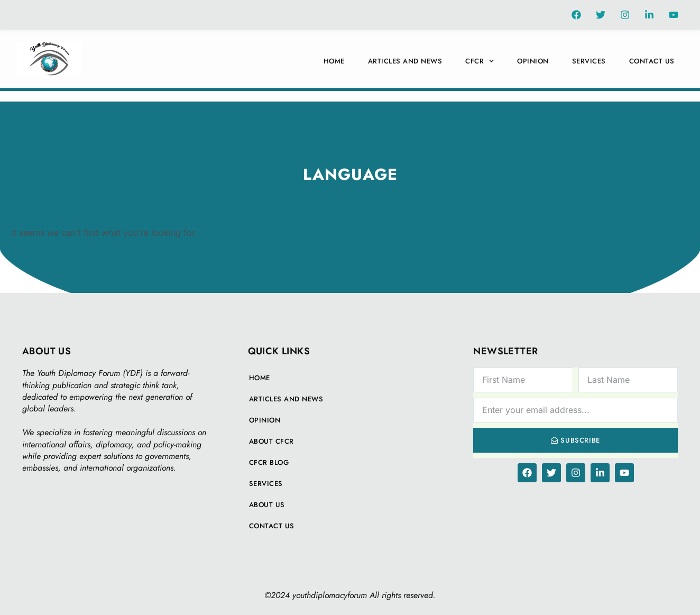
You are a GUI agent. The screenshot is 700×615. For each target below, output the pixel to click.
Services (589, 61)
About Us (267, 505)
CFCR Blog (269, 462)
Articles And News (405, 61)
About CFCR (271, 441)
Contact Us (652, 61)
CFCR (480, 61)
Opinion (533, 61)
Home (334, 61)
